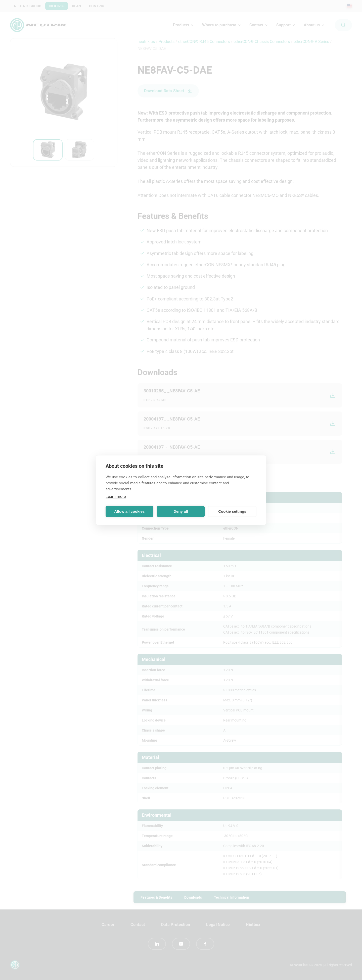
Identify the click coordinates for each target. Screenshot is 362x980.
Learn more (116, 496)
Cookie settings (232, 511)
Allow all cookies (130, 511)
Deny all (181, 511)
